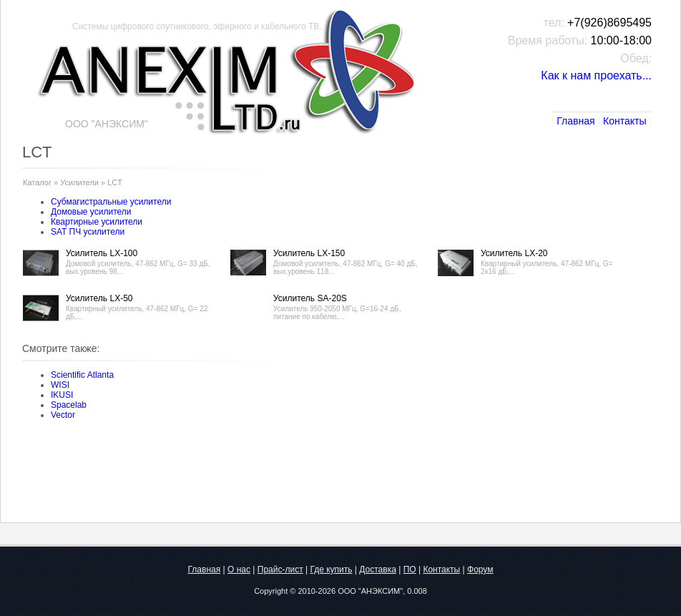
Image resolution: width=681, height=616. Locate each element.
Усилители (79, 182)
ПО (410, 569)
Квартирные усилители (97, 222)
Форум (480, 569)
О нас (239, 569)
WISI (60, 385)
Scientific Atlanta (82, 375)
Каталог (37, 182)
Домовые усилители (91, 212)
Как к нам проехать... (596, 75)
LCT (115, 182)
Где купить (331, 569)
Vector (63, 415)
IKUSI (62, 395)
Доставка (378, 569)
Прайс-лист (280, 569)
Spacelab (69, 405)
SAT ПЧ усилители (88, 232)
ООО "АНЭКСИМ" (370, 591)
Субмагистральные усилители (111, 202)
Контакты (624, 121)
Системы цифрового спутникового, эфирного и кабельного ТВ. (197, 26)
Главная (575, 121)
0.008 (417, 591)
